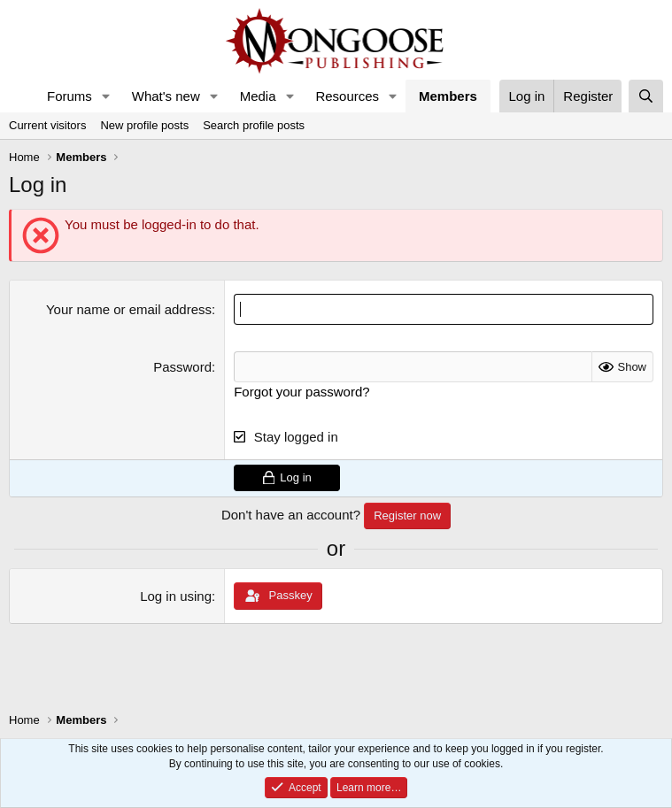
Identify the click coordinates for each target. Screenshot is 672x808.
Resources (347, 96)
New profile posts (144, 125)
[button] (106, 96)
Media (258, 96)
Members (448, 96)
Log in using (176, 596)
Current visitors (47, 125)
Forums (70, 96)
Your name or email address (129, 309)
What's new (166, 96)
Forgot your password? (301, 392)
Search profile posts (254, 125)
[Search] (646, 96)
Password (182, 367)
